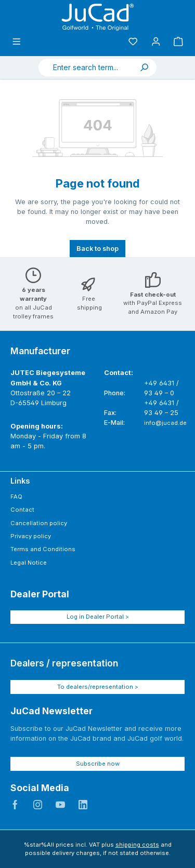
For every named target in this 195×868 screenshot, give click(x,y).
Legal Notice (29, 563)
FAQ (16, 497)
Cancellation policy (39, 523)
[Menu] (17, 42)
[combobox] (85, 68)
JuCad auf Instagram (38, 805)
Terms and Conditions (43, 549)
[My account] (156, 42)
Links (20, 481)
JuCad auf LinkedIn (83, 805)
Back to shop (97, 249)
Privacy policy (31, 536)
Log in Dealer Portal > (98, 617)
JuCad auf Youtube (60, 805)
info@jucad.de (165, 423)
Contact (22, 510)
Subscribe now (98, 764)
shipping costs (137, 845)
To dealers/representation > (98, 687)
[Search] (144, 68)
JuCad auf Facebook (15, 805)
